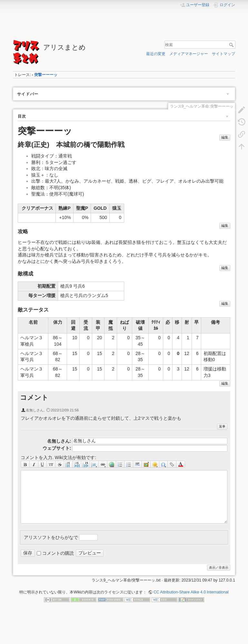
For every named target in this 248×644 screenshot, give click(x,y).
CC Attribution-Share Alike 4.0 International (191, 592)
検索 (232, 45)
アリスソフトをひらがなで (51, 537)
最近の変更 (156, 54)
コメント (34, 397)
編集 (225, 137)
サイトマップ (223, 54)
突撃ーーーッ (46, 75)
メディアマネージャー (189, 54)
